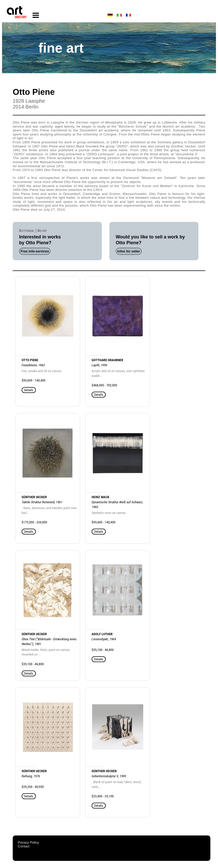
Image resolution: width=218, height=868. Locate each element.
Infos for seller (129, 251)
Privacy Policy (28, 842)
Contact (24, 846)
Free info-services (35, 251)
